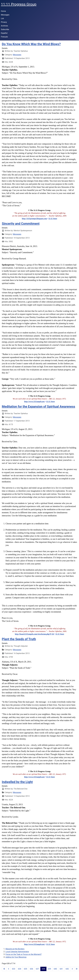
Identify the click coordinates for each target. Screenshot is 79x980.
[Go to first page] (4, 969)
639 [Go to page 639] (49, 969)
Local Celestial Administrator (17, 952)
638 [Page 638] (43, 969)
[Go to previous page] (9, 969)
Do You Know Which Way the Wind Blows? (31, 44)
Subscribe (5, 29)
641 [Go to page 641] (61, 969)
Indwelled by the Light (17, 782)
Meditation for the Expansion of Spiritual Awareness (38, 407)
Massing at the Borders (15, 949)
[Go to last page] (77, 969)
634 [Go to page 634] (20, 969)
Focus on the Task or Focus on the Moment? (24, 954)
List (2, 18)
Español (4, 33)
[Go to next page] (72, 969)
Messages (5, 15)
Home (3, 11)
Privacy (4, 22)
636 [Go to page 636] (31, 969)
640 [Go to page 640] (55, 969)
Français (4, 37)
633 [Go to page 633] (14, 969)
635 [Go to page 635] (26, 969)
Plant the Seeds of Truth (19, 639)
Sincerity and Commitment (21, 224)
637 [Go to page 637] (37, 969)
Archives (4, 26)
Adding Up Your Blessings (16, 957)
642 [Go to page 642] (67, 969)
